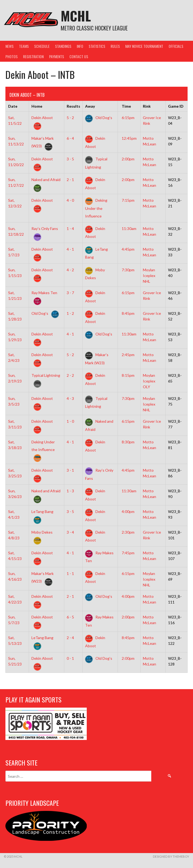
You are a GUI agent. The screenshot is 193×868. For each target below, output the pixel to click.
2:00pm (128, 159)
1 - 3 (70, 491)
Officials (176, 46)
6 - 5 (70, 617)
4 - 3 (70, 398)
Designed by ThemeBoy (171, 856)
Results (73, 106)
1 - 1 (70, 573)
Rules (115, 46)
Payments (57, 56)
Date (13, 106)
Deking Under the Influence (96, 208)
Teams (24, 46)
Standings (63, 46)
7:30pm (128, 270)
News (9, 46)
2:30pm (128, 532)
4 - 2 (70, 270)
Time (126, 106)
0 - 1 (70, 658)
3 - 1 (70, 470)
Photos (12, 56)
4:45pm (128, 249)
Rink (147, 106)
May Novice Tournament (144, 46)
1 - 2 (70, 313)
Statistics (97, 46)
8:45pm (128, 313)
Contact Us (79, 56)
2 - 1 (70, 180)
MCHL (76, 16)
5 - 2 (70, 118)
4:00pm (128, 511)
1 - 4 (70, 228)
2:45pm (128, 355)
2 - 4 (70, 638)
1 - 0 (70, 421)
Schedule (42, 46)
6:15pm (128, 118)
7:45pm (128, 553)
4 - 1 (70, 249)
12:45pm (129, 138)
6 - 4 (70, 138)
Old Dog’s (99, 118)
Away (90, 106)
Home (37, 106)
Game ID (176, 106)
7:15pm (128, 200)
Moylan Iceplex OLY (149, 381)
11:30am (129, 228)
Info (80, 46)
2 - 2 (70, 375)
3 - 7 (70, 293)
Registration (33, 56)
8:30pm (128, 442)
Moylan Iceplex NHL (149, 276)
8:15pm (128, 375)
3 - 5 (70, 159)
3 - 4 (70, 532)
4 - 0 (70, 200)
